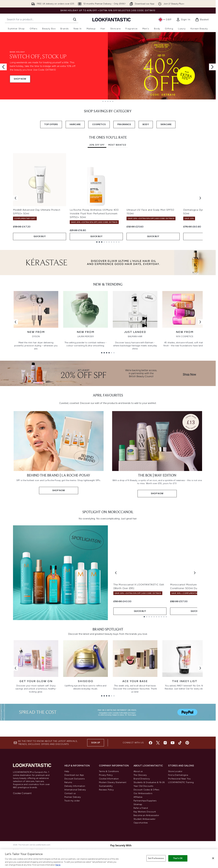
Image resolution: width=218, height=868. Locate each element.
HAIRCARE (75, 124)
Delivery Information (75, 838)
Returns (68, 835)
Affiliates (138, 849)
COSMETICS (99, 124)
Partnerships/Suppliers (145, 853)
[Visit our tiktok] (180, 795)
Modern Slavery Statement (113, 835)
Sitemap (138, 857)
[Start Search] (75, 19)
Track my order (72, 853)
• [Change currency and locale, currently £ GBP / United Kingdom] (165, 20)
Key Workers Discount (145, 864)
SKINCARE (166, 124)
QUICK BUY (40, 236)
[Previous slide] (3, 67)
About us (138, 824)
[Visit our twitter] (158, 795)
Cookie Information (109, 831)
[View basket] (202, 20)
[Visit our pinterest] (187, 795)
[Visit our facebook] (151, 795)
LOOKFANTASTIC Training (181, 835)
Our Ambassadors (143, 846)
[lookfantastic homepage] (112, 19)
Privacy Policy (106, 827)
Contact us (70, 846)
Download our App (74, 827)
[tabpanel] (108, 198)
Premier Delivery (73, 849)
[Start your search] (42, 19)
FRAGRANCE (124, 124)
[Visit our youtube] (173, 795)
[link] (183, 20)
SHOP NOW (20, 79)
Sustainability (106, 838)
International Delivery (75, 842)
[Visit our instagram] (165, 795)
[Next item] (200, 198)
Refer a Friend (141, 860)
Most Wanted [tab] (117, 145)
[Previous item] (15, 198)
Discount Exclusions (75, 831)
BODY (146, 124)
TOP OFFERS (51, 124)
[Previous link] (15, 322)
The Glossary (140, 827)
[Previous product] (116, 633)
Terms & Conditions (109, 824)
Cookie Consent (22, 845)
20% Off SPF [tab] (97, 145)
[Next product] (195, 633)
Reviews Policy (106, 842)
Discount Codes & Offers (146, 842)
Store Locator (175, 824)
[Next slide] (212, 67)
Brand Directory (142, 831)
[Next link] (200, 322)
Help (67, 824)
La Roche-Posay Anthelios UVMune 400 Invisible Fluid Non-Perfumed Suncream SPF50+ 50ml (94, 213)
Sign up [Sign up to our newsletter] (96, 795)
